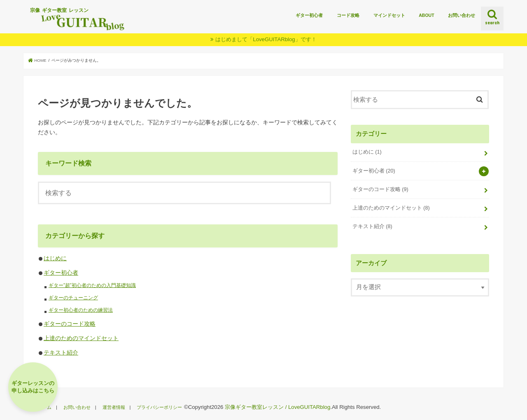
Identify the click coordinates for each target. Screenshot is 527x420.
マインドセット (389, 15)
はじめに (55, 258)
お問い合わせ (462, 15)
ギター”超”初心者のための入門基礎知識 (92, 285)
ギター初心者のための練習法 (81, 310)
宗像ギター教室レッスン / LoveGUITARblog (277, 407)
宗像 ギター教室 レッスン (82, 19)
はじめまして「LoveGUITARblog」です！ (266, 39)
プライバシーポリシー (159, 407)
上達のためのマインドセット (81, 338)
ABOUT (426, 15)
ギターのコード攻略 (70, 324)
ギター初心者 (309, 15)
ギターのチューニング (73, 298)
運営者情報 (114, 407)
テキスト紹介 (61, 352)
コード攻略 (348, 15)
